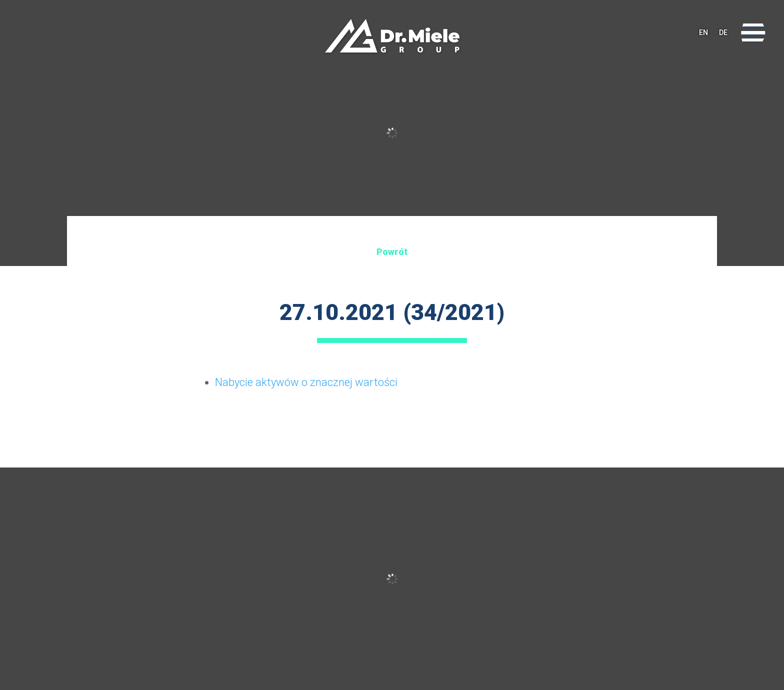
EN (703, 32)
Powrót (392, 252)
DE (723, 32)
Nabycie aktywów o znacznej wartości (306, 382)
